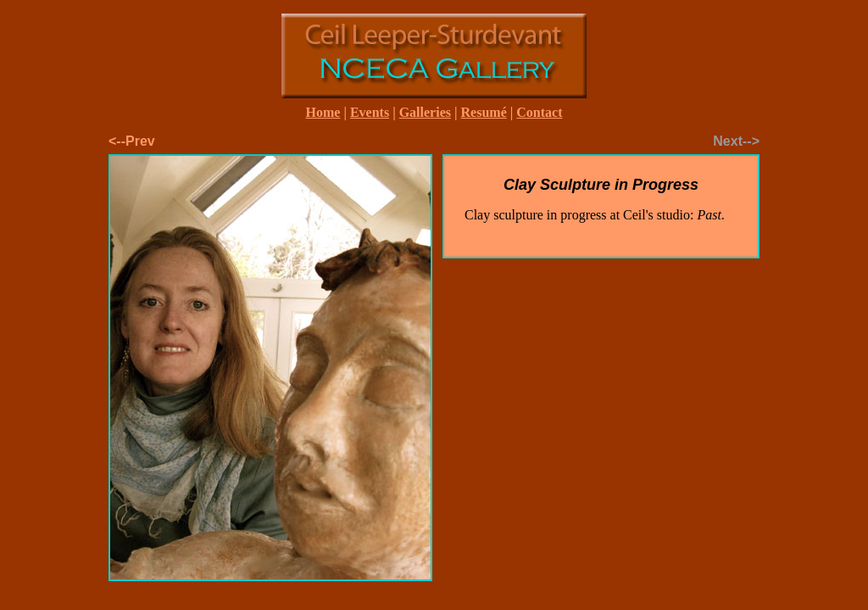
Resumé (484, 112)
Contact (539, 112)
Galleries (425, 112)
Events (370, 112)
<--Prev (132, 141)
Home (323, 112)
